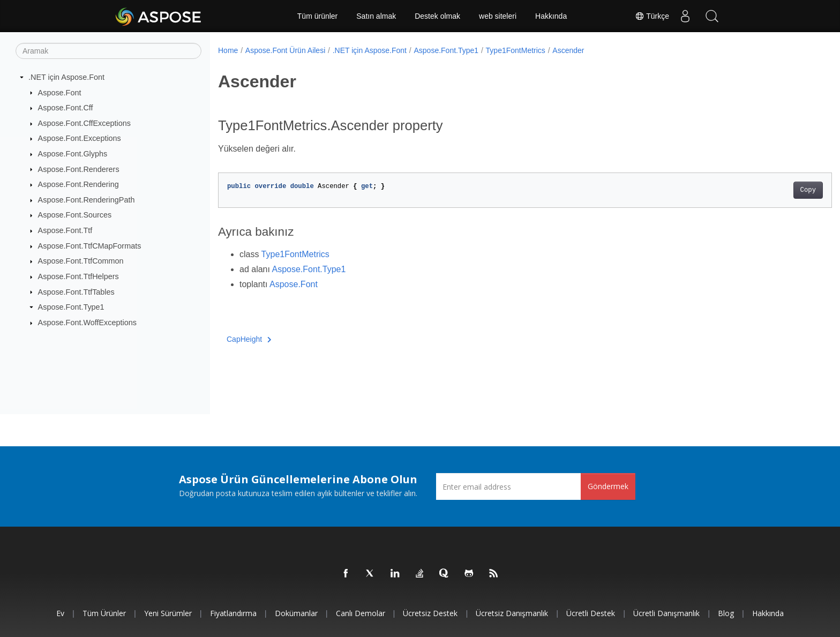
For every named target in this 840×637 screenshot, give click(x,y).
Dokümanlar (296, 613)
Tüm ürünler (317, 16)
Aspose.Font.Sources (75, 215)
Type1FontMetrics (516, 50)
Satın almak (376, 16)
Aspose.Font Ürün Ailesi (285, 50)
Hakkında (551, 16)
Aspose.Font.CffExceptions (84, 123)
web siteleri (498, 16)
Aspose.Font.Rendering (78, 184)
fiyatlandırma (233, 613)
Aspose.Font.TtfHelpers (78, 276)
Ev (60, 613)
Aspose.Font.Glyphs (73, 154)
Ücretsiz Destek (430, 613)
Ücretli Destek (591, 613)
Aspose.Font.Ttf (65, 230)
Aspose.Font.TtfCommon (81, 261)
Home (228, 50)
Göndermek (608, 486)
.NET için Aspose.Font (66, 77)
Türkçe (652, 16)
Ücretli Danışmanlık (666, 613)
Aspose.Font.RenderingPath (87, 200)
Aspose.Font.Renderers (79, 169)
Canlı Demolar (361, 613)
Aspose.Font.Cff (66, 108)
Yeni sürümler (168, 613)
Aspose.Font (60, 92)
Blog (726, 613)
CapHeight (249, 339)
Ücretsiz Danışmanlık (512, 613)
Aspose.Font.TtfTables (76, 291)
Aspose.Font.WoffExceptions (87, 323)
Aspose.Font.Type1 (71, 307)
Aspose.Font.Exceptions (80, 138)
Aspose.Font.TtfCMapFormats (90, 246)
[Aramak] (108, 51)
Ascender (568, 50)
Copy (766, 190)
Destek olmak (437, 16)
